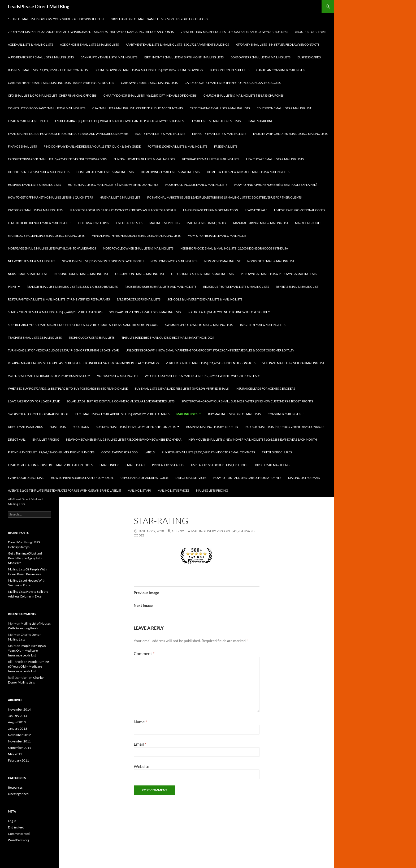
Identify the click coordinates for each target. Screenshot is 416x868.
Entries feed (16, 827)
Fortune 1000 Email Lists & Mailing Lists (177, 146)
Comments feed (19, 834)
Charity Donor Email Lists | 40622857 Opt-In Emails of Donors (150, 95)
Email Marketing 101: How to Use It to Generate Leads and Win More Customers (68, 134)
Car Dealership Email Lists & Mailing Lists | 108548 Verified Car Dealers (61, 83)
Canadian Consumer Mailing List (281, 70)
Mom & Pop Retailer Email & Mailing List (218, 236)
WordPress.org (19, 840)
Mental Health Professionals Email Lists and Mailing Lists (136, 236)
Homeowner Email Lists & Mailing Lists (170, 172)
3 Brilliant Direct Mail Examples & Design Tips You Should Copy (160, 19)
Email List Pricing (46, 439)
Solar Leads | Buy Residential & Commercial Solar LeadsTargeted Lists (121, 401)
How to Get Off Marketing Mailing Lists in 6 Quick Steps (50, 197)
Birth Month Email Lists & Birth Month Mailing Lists (184, 57)
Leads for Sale (256, 210)
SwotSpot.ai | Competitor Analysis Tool (38, 414)
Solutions (81, 427)
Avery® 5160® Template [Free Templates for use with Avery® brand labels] (64, 490)
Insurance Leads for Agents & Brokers (265, 388)
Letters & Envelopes (94, 223)
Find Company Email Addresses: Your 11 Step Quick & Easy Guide (92, 146)
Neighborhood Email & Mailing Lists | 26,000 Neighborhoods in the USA (234, 248)
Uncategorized (18, 794)
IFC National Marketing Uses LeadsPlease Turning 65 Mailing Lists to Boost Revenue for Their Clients (224, 197)
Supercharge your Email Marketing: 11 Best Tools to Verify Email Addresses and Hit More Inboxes (83, 325)
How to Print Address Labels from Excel (82, 478)
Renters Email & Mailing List (297, 287)
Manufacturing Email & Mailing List (261, 223)
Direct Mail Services (191, 478)
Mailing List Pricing (164, 223)
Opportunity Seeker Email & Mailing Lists (203, 274)
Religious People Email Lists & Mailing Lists (236, 287)
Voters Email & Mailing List (118, 376)
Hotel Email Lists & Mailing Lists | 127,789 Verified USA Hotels (113, 185)
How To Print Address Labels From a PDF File (247, 478)
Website (141, 766)
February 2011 (18, 760)
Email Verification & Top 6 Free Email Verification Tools (50, 465)
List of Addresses (129, 223)
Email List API (135, 465)
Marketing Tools (308, 223)
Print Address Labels (168, 465)
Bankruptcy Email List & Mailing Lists (109, 57)
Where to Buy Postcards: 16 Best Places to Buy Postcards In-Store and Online (68, 388)
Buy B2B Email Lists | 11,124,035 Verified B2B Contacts (285, 427)
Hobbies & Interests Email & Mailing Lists (39, 172)
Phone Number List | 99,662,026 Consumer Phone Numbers (51, 452)
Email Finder (109, 465)
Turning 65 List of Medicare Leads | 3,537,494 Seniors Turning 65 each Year (63, 350)
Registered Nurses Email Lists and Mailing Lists (161, 287)
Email (140, 744)
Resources (15, 787)
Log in (12, 821)
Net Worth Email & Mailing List (31, 261)
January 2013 (18, 729)
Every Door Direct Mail (26, 478)
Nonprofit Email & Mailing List (271, 261)
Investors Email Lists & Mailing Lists (35, 210)
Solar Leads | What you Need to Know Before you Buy (229, 312)
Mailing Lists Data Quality (206, 223)
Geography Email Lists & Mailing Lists (211, 159)
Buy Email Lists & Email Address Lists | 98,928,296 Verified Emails (182, 388)
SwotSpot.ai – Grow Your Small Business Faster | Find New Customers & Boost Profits (247, 401)
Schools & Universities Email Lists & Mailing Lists (205, 299)
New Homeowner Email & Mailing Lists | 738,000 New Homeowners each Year (124, 439)
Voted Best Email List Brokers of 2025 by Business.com (49, 376)
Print (12, 287)
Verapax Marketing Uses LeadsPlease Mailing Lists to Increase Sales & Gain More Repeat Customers (83, 363)
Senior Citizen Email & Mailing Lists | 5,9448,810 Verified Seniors (55, 312)
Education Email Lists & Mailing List (284, 108)
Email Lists (58, 427)
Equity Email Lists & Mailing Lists (160, 134)
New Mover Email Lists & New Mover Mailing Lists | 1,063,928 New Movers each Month (253, 439)
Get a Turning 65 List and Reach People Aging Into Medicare (25, 558)
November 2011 (19, 741)
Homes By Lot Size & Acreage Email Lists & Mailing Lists (248, 172)
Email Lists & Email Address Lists (216, 121)
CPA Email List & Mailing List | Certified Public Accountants (138, 108)
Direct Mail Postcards (25, 427)
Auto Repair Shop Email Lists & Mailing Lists (41, 57)
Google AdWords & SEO (120, 452)
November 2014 (19, 709)
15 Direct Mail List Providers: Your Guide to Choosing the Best (56, 19)
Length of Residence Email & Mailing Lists (40, 223)
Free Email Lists (226, 146)
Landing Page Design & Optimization (211, 210)
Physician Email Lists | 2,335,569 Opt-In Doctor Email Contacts (208, 452)
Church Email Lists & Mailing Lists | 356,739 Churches (244, 95)
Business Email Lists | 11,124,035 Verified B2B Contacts (48, 70)
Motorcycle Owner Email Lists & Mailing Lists (138, 248)
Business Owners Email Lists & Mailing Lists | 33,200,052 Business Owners (149, 70)
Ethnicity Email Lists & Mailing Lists (219, 134)
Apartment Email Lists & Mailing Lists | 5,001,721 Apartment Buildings (177, 44)
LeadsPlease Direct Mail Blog (39, 6)
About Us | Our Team (310, 32)
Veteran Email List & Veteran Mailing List (293, 363)
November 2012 (19, 735)
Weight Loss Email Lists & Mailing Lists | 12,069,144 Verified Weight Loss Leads (203, 376)
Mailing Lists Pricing (212, 490)
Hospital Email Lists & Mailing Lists (34, 185)
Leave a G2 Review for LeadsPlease (34, 401)
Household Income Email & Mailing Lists (196, 185)
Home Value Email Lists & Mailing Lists (105, 172)
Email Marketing (261, 121)
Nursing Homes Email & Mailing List (81, 274)
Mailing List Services (173, 490)
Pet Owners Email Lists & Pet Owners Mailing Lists (279, 274)
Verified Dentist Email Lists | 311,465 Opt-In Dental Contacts (211, 363)
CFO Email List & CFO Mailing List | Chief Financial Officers (52, 95)
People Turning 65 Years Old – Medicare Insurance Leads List (27, 650)
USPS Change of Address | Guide (144, 478)
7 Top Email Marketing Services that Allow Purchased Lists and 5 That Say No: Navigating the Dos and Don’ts (91, 32)
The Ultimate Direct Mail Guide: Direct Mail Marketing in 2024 (168, 338)
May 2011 (15, 754)
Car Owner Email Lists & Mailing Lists (149, 83)
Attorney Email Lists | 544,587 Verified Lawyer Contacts (278, 44)
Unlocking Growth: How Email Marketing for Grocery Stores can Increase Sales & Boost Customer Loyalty (210, 350)
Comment (144, 653)
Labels (150, 452)
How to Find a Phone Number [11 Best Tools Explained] (276, 185)
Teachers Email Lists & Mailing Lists (35, 338)
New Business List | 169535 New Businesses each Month (103, 261)
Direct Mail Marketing (272, 465)
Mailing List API (139, 490)
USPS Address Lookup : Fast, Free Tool (220, 465)
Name (140, 722)
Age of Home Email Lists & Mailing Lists (89, 44)
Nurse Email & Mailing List (28, 274)
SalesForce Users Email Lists (139, 299)
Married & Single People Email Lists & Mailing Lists (46, 236)
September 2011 (19, 748)
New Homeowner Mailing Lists (174, 261)
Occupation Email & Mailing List (140, 274)
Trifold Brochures (277, 452)
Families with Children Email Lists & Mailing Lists (290, 134)
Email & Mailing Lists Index (28, 121)
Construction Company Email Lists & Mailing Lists (47, 108)
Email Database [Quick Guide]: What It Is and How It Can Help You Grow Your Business (120, 121)
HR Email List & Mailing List (120, 197)
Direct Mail (17, 439)
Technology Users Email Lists (92, 338)
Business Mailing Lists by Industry (212, 427)
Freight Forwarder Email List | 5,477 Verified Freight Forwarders (57, 159)
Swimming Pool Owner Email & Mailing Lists (199, 325)
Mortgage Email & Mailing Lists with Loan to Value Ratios (52, 248)
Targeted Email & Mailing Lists (263, 325)
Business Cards (309, 57)
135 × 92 (178, 531)
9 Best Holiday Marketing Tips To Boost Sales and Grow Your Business (234, 32)
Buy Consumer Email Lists (230, 70)
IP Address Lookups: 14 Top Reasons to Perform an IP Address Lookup (123, 210)
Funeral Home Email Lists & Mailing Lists (144, 159)
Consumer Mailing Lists (286, 414)
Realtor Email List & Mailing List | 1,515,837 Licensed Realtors (72, 287)
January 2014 (18, 716)
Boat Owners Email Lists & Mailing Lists (261, 57)
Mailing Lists (187, 414)
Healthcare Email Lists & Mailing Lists (275, 159)
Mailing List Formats (304, 478)
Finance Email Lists (22, 146)
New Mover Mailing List (222, 261)
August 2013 (17, 722)
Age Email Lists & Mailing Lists (31, 44)
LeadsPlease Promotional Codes (300, 210)
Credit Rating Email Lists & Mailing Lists (220, 108)
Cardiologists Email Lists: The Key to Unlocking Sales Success (233, 83)
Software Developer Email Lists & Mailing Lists (145, 312)
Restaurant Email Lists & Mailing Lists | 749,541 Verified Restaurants (59, 299)
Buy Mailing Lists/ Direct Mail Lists (234, 414)
